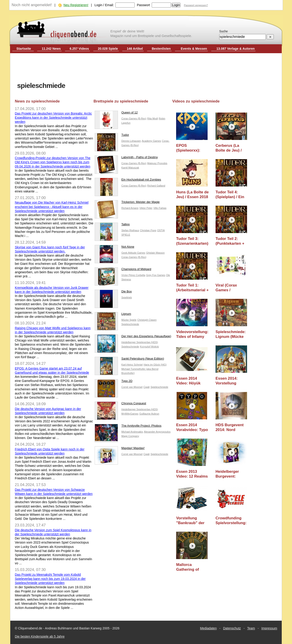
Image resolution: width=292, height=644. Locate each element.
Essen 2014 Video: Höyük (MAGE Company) (192, 381)
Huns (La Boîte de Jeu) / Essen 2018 (192, 195)
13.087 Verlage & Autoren (236, 49)
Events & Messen (194, 49)
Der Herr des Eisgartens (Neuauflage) (133, 337)
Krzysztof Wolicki (150, 347)
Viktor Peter (146, 208)
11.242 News (51, 49)
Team (251, 628)
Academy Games (151, 141)
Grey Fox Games (156, 275)
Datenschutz (232, 628)
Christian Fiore (148, 230)
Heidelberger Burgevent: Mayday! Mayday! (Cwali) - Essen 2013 (231, 474)
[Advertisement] (146, 68)
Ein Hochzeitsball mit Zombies (128, 181)
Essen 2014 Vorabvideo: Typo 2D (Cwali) (192, 427)
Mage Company (130, 436)
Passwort (143, 5)
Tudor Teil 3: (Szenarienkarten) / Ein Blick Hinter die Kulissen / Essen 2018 (192, 241)
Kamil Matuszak (130, 168)
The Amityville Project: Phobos (128, 427)
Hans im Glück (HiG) (155, 365)
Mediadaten (208, 628)
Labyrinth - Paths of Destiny (126, 158)
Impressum (269, 628)
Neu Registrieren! (76, 5)
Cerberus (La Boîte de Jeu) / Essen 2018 (229, 148)
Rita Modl (152, 118)
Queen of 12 (116, 114)
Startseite (24, 49)
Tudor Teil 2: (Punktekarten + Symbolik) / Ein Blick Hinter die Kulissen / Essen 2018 (231, 241)
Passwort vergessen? (196, 5)
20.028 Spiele (108, 49)
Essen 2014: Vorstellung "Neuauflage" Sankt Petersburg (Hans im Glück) (231, 381)
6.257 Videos (79, 49)
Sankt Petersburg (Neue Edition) (129, 360)
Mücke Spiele (129, 320)
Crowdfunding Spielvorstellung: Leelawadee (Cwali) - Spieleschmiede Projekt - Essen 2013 (231, 521)
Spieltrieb (127, 297)
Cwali (147, 387)
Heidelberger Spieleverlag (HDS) (140, 342)
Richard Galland (156, 186)
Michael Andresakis (132, 432)
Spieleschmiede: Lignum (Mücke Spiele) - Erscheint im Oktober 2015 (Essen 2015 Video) (231, 334)
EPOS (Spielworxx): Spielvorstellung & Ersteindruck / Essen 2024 (191, 148)
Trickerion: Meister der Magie (127, 203)
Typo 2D (113, 382)
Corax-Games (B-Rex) (134, 118)
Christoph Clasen (147, 320)
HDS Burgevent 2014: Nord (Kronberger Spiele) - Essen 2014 (230, 427)
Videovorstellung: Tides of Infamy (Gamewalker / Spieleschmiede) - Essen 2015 (192, 334)
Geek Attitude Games (133, 253)
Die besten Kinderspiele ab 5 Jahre (40, 636)
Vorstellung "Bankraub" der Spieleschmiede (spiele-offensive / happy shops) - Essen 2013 (192, 521)
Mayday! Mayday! (120, 449)
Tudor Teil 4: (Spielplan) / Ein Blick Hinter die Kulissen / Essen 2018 (231, 195)
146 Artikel (135, 49)
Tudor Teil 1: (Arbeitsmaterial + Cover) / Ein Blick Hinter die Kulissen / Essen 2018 (192, 288)
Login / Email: (104, 5)
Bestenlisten (161, 49)
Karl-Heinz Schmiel (132, 365)
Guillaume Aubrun (149, 414)
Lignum (113, 315)
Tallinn (112, 225)
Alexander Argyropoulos (157, 432)
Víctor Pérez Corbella (133, 275)
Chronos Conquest (120, 404)
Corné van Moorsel (132, 387)
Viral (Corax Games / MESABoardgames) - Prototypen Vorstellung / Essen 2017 (233, 288)
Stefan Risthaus (130, 230)
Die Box (113, 293)
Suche (223, 31)
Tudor (112, 136)
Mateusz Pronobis (157, 163)
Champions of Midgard (123, 270)
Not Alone (114, 248)
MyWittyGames (130, 414)
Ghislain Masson (155, 253)
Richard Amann (130, 208)
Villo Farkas (160, 208)
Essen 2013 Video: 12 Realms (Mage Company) (192, 474)
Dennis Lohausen (131, 141)
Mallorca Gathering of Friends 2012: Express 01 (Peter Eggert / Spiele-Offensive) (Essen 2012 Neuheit (192, 567)
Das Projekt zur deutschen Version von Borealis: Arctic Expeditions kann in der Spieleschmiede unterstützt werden (53, 118)
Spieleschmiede (130, 324)
